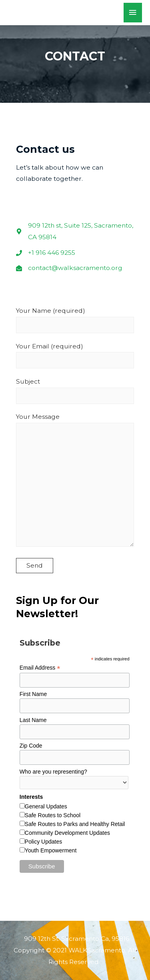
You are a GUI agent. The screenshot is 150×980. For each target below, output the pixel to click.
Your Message (75, 482)
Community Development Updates (67, 833)
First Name (33, 694)
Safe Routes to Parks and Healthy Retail (75, 824)
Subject (75, 391)
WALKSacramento (59, 13)
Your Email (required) (75, 356)
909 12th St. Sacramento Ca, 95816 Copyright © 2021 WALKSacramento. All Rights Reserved (75, 950)
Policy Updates (43, 842)
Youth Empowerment (51, 850)
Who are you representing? (53, 772)
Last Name (33, 720)
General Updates (46, 806)
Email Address (40, 668)
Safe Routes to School (53, 815)
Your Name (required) (75, 320)
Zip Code (31, 746)
